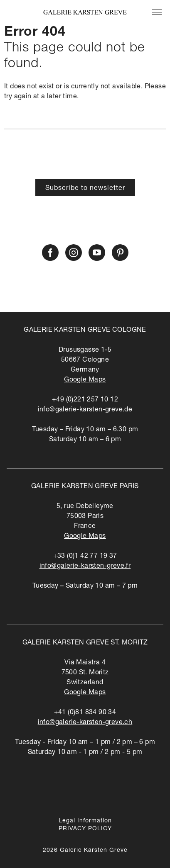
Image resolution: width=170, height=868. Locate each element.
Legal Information (85, 821)
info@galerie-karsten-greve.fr (85, 567)
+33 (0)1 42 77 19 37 (85, 557)
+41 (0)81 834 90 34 (85, 713)
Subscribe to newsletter (85, 189)
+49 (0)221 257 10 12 (85, 400)
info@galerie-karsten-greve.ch (85, 723)
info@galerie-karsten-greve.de (85, 410)
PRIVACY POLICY (85, 829)
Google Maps (85, 380)
